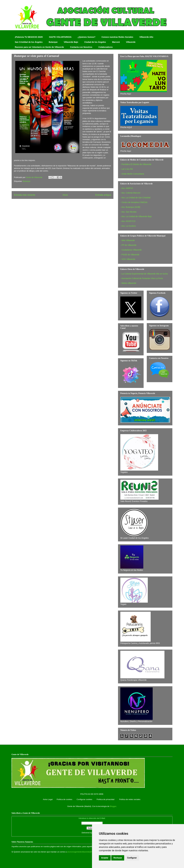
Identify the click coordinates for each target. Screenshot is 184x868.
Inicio (65, 195)
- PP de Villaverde (128, 245)
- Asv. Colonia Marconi (130, 193)
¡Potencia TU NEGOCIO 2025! (29, 37)
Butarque (53, 42)
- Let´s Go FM (126, 169)
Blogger (113, 806)
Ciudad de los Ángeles (95, 42)
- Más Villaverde (128, 240)
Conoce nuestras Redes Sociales (117, 37)
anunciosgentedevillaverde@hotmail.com (84, 852)
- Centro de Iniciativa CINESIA (134, 202)
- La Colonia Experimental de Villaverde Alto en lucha (144, 274)
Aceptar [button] (105, 858)
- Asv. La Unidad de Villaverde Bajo (136, 216)
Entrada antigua (103, 195)
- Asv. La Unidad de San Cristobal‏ (135, 198)
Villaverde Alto (146, 37)
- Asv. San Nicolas (128, 212)
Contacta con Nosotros (81, 47)
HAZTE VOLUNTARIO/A (60, 37)
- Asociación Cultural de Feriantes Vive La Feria (142, 278)
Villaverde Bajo (71, 42)
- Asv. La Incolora (128, 226)
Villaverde (131, 42)
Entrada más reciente (25, 195)
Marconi (116, 42)
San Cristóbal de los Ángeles (29, 42)
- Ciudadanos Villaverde (131, 250)
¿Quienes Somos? (86, 37)
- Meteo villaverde (128, 283)
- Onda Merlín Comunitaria (132, 174)
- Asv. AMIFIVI (127, 188)
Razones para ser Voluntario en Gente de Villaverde (39, 47)
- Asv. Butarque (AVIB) (130, 207)
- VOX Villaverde (128, 259)
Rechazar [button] (118, 858)
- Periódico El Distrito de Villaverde (136, 164)
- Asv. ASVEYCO (128, 221)
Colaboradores (106, 47)
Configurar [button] (132, 858)
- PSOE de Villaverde (130, 255)
